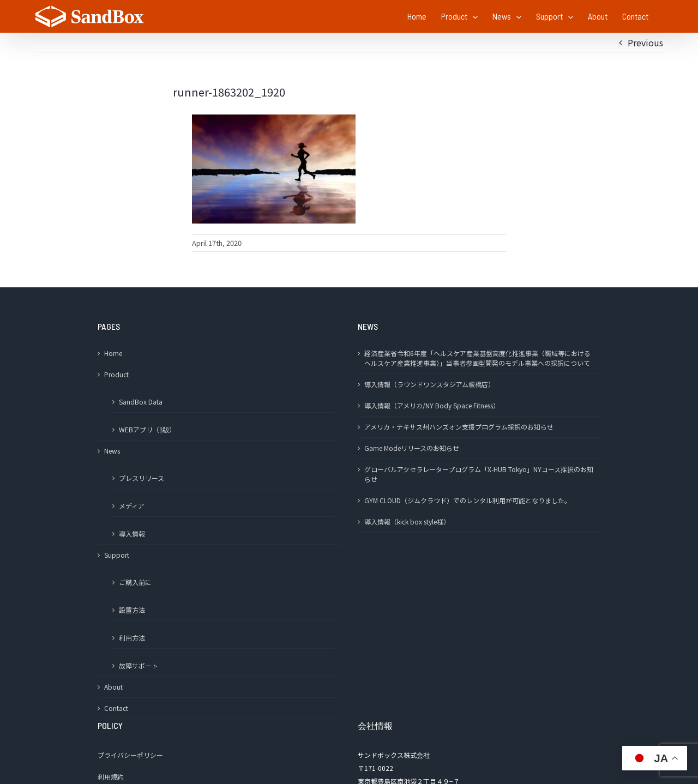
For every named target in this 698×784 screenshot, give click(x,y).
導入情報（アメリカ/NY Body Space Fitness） (432, 405)
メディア (132, 506)
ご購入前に (135, 582)
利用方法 (132, 638)
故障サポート (139, 665)
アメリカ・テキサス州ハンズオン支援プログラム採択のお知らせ (459, 427)
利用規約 (111, 777)
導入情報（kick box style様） (407, 521)
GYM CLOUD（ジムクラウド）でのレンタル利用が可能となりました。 (468, 500)
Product (116, 374)
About (113, 687)
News (112, 451)
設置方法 (132, 610)
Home (113, 353)
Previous (645, 43)
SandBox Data (141, 402)
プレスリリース (142, 478)
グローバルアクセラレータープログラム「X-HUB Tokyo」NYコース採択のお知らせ (479, 474)
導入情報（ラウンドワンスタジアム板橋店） (429, 384)
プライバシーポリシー (130, 755)
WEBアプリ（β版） (147, 429)
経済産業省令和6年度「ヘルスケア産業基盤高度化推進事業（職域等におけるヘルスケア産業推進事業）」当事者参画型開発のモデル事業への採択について (477, 358)
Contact (116, 708)
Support (117, 555)
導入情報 (132, 533)
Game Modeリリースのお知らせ (412, 448)
